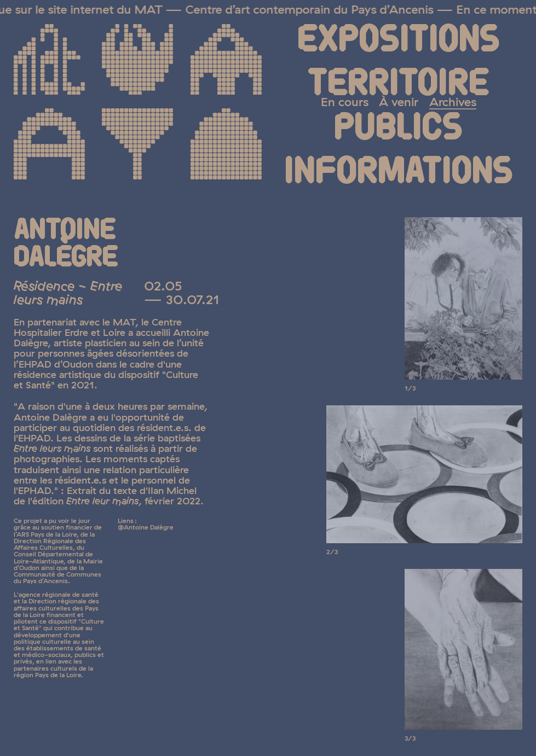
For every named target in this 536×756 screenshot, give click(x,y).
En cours (345, 101)
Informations (399, 172)
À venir (399, 101)
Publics (398, 128)
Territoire (398, 84)
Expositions (399, 40)
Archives (453, 101)
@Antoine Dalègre (146, 527)
